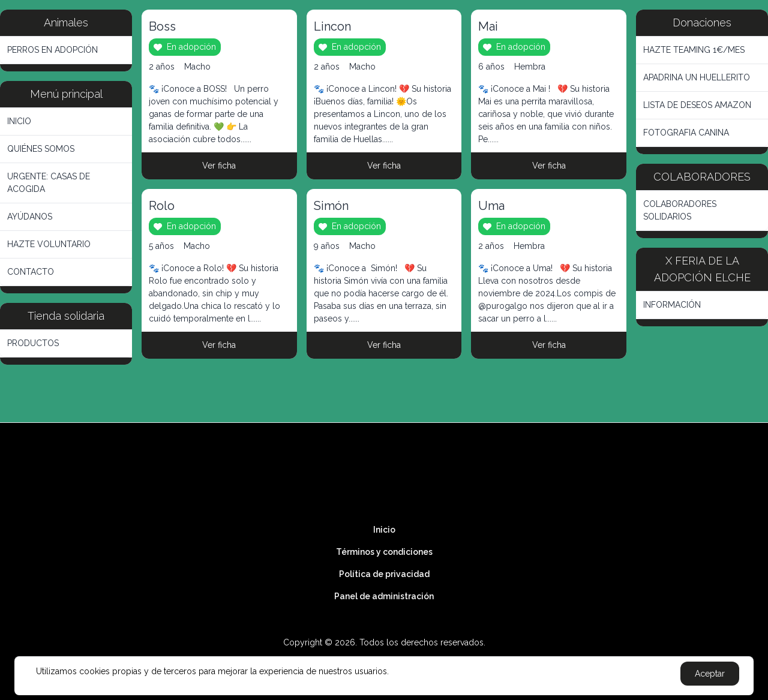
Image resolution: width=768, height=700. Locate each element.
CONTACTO (31, 272)
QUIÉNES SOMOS (41, 149)
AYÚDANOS (30, 217)
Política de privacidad (384, 574)
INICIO (19, 121)
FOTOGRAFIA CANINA (686, 133)
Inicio (384, 530)
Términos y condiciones (384, 552)
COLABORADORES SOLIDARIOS (680, 210)
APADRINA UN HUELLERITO (697, 77)
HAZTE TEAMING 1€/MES (694, 50)
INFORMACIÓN (672, 305)
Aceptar (710, 674)
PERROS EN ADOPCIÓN (52, 50)
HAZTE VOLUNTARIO (49, 244)
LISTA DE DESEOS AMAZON (697, 105)
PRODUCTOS (33, 343)
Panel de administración (384, 596)
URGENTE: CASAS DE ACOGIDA (49, 183)
